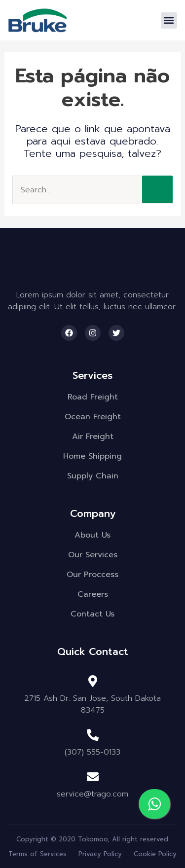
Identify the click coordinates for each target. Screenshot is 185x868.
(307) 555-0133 (92, 752)
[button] (169, 20)
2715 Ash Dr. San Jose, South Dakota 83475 (92, 704)
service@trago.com (92, 794)
